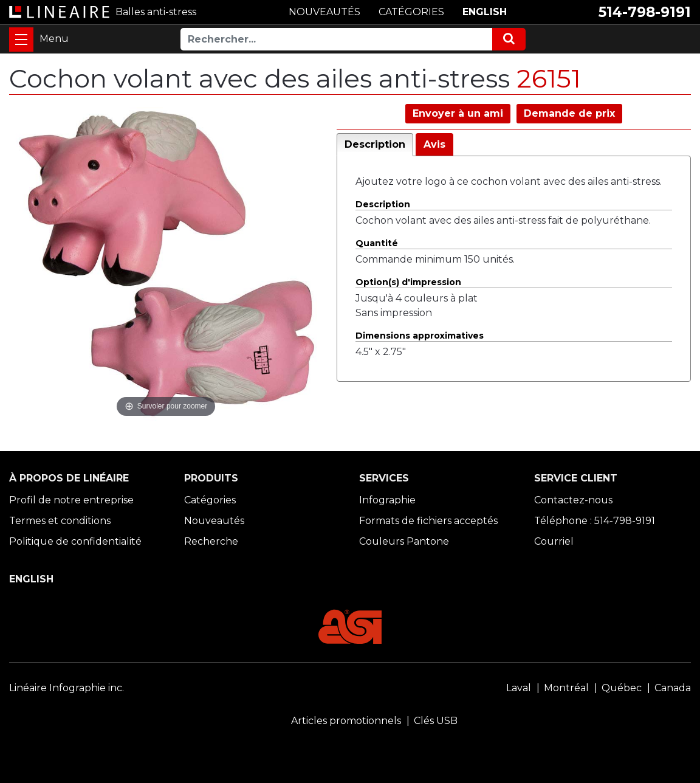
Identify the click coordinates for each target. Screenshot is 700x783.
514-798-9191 (645, 12)
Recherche (211, 541)
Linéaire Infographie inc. (67, 688)
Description (375, 144)
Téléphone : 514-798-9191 (595, 521)
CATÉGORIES (411, 12)
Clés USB (436, 721)
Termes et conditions (60, 521)
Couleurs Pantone (404, 541)
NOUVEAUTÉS (324, 12)
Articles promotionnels (346, 721)
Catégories (210, 500)
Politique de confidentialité (75, 541)
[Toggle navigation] (21, 40)
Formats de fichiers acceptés (428, 521)
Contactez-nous (573, 500)
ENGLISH (485, 12)
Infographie (387, 500)
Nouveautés (214, 521)
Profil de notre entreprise (71, 500)
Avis (434, 144)
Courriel (554, 541)
